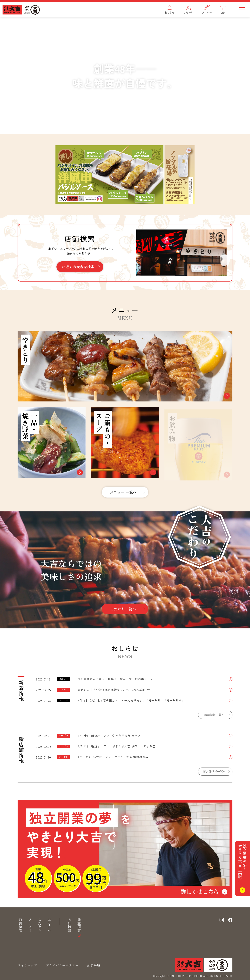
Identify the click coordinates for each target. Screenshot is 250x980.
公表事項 (94, 965)
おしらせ (49, 925)
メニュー (30, 925)
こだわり (40, 925)
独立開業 (79, 925)
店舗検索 (21, 925)
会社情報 (70, 925)
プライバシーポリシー (62, 965)
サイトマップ (27, 965)
